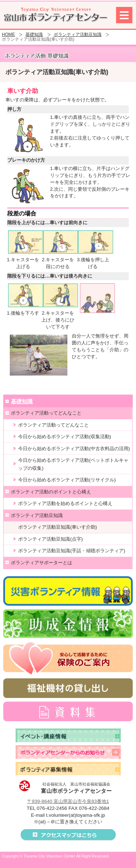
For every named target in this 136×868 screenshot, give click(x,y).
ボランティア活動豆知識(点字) (50, 539)
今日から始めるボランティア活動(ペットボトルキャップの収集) (73, 464)
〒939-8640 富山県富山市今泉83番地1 (68, 801)
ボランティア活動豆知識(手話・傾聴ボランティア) (72, 551)
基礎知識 (34, 35)
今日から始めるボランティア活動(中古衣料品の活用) (74, 449)
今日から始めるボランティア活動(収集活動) (65, 437)
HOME (8, 35)
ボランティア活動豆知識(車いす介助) (57, 527)
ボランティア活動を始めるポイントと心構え (65, 503)
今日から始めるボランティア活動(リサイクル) (67, 480)
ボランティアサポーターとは (42, 563)
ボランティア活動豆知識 (78, 35)
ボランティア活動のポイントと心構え (51, 492)
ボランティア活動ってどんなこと (46, 413)
